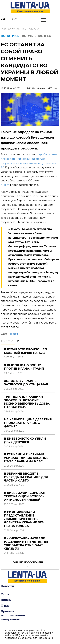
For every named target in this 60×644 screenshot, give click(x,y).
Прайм (13, 334)
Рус (14, 19)
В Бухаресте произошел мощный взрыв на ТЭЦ (25, 351)
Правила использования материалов (13, 615)
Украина (19, 29)
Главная (6, 29)
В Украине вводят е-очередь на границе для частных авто (26, 477)
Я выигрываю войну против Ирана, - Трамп (24, 367)
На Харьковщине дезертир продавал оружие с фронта (28, 423)
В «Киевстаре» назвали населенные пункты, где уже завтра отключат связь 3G (26, 544)
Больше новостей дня (28, 562)
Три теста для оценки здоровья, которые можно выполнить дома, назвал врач (27, 402)
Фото (5, 594)
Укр (3, 19)
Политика (33, 29)
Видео (6, 600)
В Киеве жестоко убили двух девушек (25, 440)
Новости (7, 586)
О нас (5, 606)
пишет (5, 185)
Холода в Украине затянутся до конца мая (26, 383)
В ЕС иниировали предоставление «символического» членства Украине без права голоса (24, 519)
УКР (50, 88)
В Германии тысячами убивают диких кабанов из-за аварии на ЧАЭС (26, 458)
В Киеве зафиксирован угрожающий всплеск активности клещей (25, 496)
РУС (57, 88)
